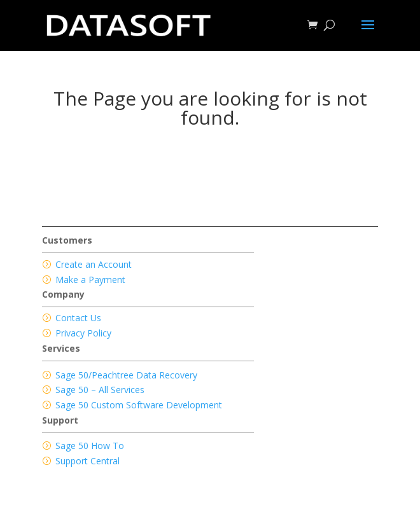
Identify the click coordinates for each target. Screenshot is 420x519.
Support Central (87, 461)
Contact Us (78, 318)
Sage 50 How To (90, 446)
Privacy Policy (83, 333)
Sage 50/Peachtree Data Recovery (126, 375)
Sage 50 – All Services (100, 390)
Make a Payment (90, 280)
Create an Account (94, 264)
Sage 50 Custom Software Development (139, 405)
